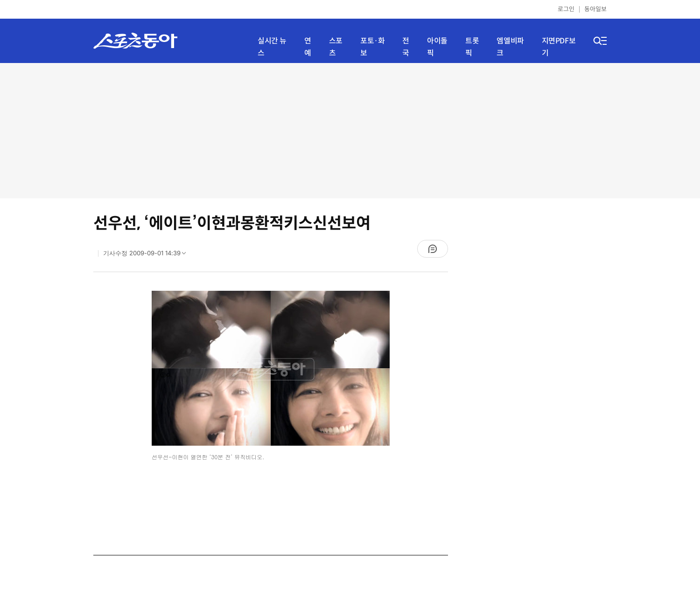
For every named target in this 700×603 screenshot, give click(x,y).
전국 (406, 47)
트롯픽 (472, 47)
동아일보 (595, 9)
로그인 (566, 9)
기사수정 (147, 255)
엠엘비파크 (510, 47)
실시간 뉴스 (272, 47)
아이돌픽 (437, 47)
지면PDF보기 (559, 47)
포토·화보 (372, 47)
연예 (308, 47)
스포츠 (336, 47)
